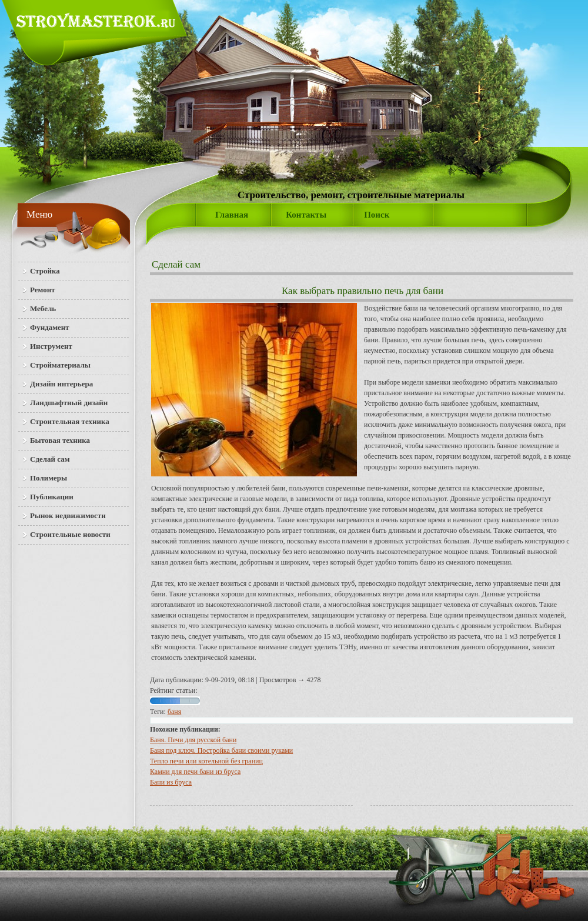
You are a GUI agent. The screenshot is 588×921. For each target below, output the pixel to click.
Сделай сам (176, 264)
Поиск (377, 215)
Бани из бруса (171, 782)
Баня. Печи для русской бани (193, 740)
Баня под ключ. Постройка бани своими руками (221, 750)
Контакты (306, 215)
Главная (232, 215)
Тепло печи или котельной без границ (206, 761)
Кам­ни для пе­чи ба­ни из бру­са (195, 772)
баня (174, 712)
